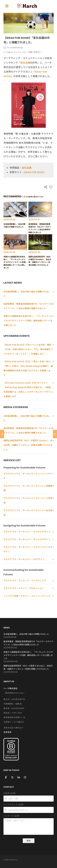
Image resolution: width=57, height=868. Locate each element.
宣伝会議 (25, 63)
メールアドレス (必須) (29, 805)
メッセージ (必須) (29, 816)
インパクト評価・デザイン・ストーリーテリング (27, 596)
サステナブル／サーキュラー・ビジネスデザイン (27, 532)
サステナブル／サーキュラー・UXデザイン (24, 559)
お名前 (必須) (29, 793)
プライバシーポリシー (13, 728)
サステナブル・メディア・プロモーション (24, 588)
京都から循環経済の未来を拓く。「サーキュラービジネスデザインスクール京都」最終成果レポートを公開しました (28, 321)
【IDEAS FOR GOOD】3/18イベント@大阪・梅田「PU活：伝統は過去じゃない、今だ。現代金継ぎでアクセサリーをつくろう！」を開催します (28, 349)
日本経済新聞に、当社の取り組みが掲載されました (26, 634)
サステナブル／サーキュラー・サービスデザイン (27, 539)
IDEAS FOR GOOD (34, 172)
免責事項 (7, 732)
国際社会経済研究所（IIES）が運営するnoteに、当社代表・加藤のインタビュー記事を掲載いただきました (28, 445)
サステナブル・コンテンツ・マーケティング (25, 581)
